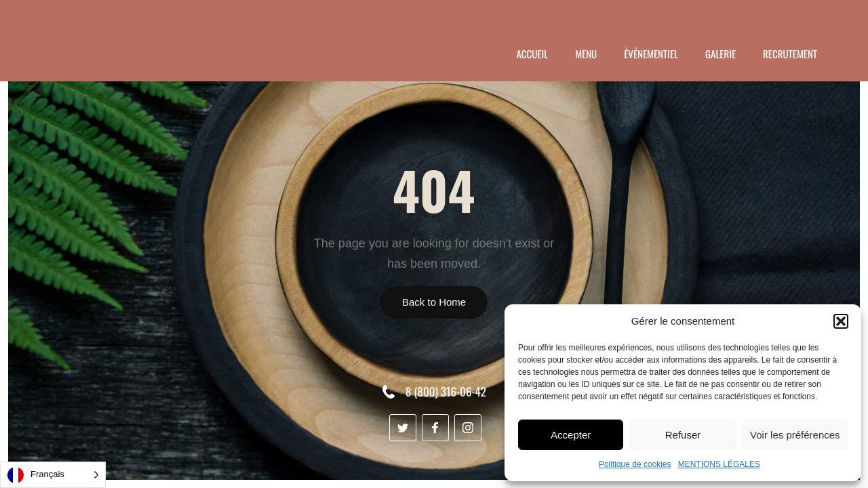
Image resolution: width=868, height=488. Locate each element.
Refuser (683, 435)
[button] (841, 321)
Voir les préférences (795, 435)
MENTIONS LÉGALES (719, 464)
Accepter (571, 435)
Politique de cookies (635, 464)
